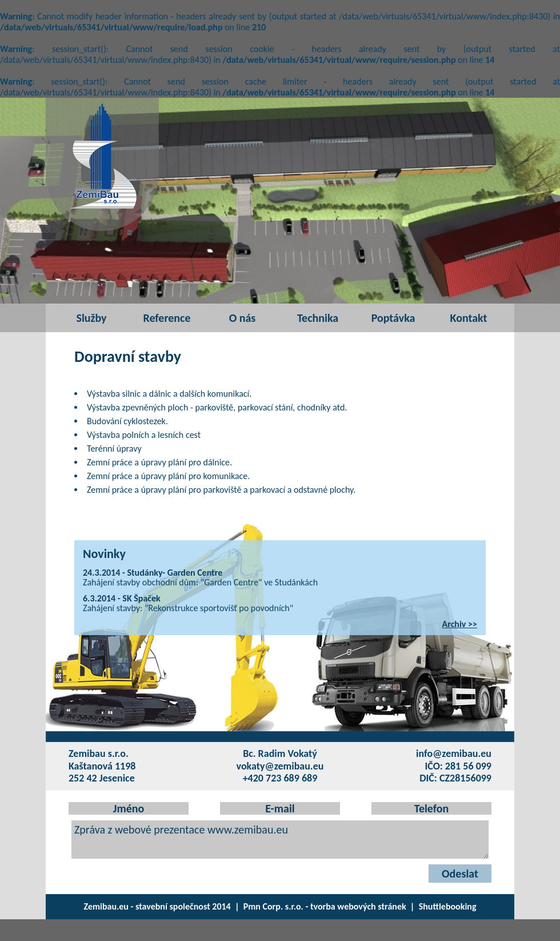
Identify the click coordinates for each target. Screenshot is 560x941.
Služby (91, 318)
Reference (167, 318)
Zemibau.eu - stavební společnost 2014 (157, 906)
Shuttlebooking (448, 906)
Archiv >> (460, 624)
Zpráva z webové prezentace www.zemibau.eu (280, 840)
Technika (318, 318)
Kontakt (469, 318)
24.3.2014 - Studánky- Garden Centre (153, 573)
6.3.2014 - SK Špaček (122, 598)
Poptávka (393, 318)
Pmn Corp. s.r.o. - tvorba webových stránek (325, 906)
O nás (243, 318)
